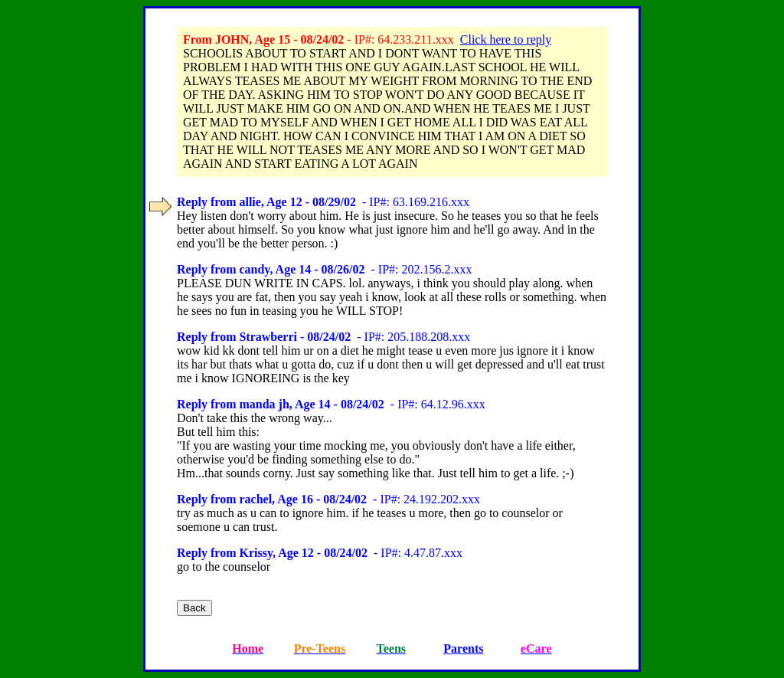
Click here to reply (506, 39)
